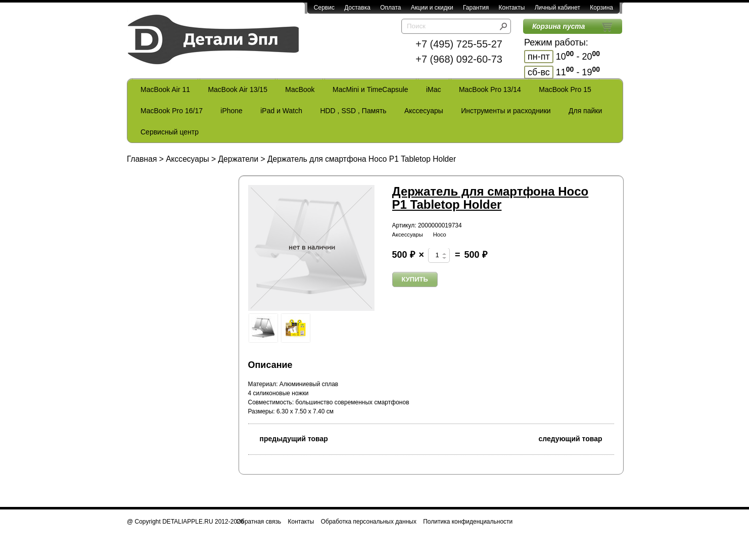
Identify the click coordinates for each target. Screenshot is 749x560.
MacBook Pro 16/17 (172, 111)
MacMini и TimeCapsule (370, 89)
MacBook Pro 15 (565, 89)
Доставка (357, 8)
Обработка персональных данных (369, 522)
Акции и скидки (432, 8)
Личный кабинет (557, 8)
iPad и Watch (281, 111)
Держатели (239, 159)
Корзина (601, 8)
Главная (142, 159)
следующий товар (576, 438)
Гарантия (476, 8)
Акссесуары (424, 111)
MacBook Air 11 (165, 89)
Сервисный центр (170, 132)
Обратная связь (259, 522)
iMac (434, 89)
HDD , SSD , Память (353, 111)
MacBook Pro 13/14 (490, 89)
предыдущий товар (288, 438)
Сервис (324, 8)
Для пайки (585, 111)
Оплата (390, 8)
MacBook (300, 89)
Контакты (511, 8)
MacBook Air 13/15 (238, 89)
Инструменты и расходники (506, 111)
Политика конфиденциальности (468, 522)
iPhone (231, 111)
